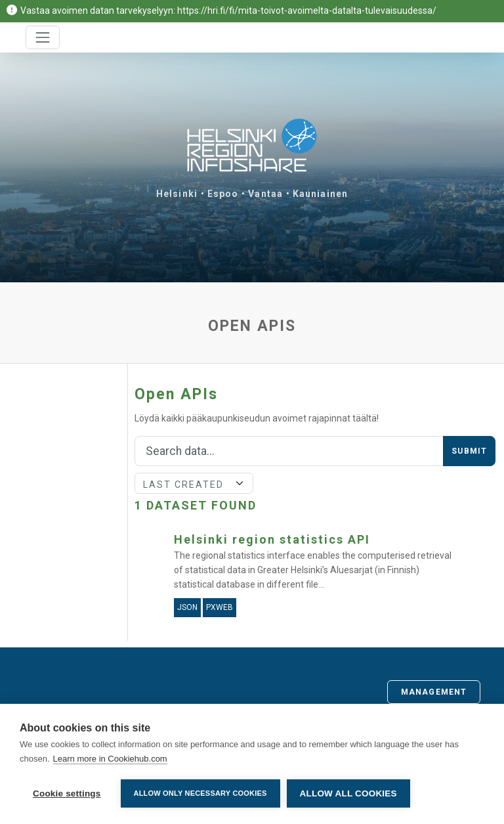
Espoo (223, 194)
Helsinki (177, 194)
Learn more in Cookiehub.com (110, 759)
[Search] (289, 451)
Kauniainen (320, 194)
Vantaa (265, 194)
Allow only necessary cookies (200, 793)
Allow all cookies (348, 793)
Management (434, 692)
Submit (469, 451)
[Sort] (194, 483)
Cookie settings (67, 793)
